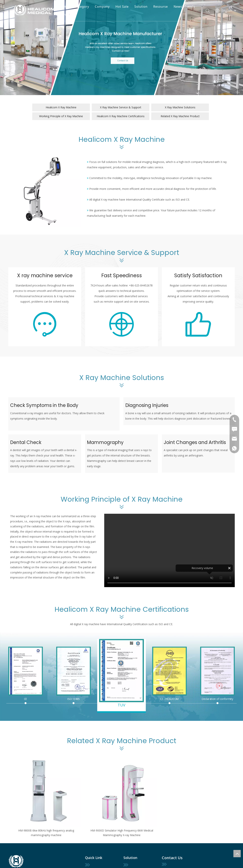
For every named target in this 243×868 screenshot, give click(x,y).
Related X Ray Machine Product (180, 116)
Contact (66, 15)
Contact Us (131, 61)
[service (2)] (198, 324)
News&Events (184, 7)
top (237, 854)
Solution (141, 7)
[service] (45, 324)
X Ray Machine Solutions (180, 107)
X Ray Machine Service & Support (121, 107)
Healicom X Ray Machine (61, 107)
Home (64, 7)
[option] (46, 797)
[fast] (121, 324)
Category (82, 7)
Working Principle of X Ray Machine (61, 116)
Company (102, 7)
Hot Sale (122, 7)
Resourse (160, 7)
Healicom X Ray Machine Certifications (121, 116)
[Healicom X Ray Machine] (45, 190)
